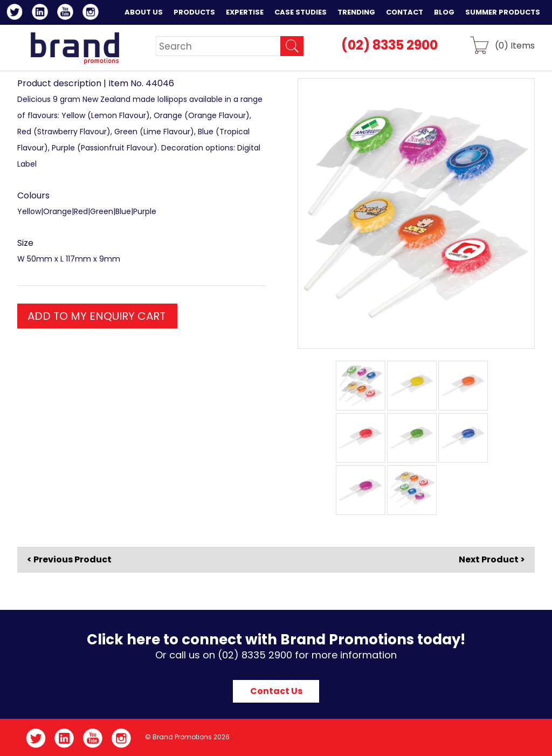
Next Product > (492, 559)
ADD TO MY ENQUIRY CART (96, 316)
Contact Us (276, 691)
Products (194, 12)
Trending (356, 12)
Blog (444, 12)
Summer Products (503, 12)
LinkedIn (42, 13)
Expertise (245, 12)
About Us (144, 12)
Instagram (92, 13)
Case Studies (301, 12)
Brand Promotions (75, 48)
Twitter (16, 13)
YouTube (67, 13)
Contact (405, 12)
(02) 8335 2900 (389, 45)
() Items (515, 45)
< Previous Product (69, 560)
